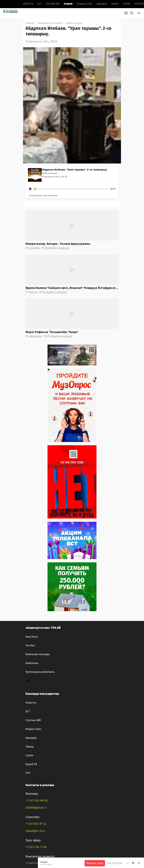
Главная (30, 23)
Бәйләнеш (32, 764)
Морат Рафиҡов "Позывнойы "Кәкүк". (52, 381)
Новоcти (28, 4)
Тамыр (115, 4)
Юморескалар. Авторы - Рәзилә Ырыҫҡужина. (58, 293)
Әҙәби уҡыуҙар (74, 23)
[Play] (31, 189)
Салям (127, 4)
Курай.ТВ (31, 865)
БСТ (39, 4)
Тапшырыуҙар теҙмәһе (50, 23)
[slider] (72, 189)
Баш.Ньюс (32, 738)
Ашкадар (102, 4)
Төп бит (30, 746)
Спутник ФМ (52, 4)
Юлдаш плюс (85, 4)
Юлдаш (68, 4)
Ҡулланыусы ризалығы (40, 773)
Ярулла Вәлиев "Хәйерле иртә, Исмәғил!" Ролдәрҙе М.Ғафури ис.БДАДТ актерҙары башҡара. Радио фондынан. (72, 337)
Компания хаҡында (38, 755)
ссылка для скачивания (43, 195)
